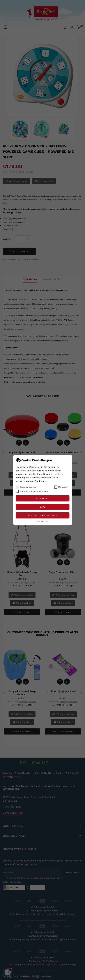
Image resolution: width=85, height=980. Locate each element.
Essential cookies (26, 487)
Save (43, 507)
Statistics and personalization (32, 491)
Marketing (61, 487)
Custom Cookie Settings (43, 515)
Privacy (39, 521)
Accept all (42, 498)
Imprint (46, 521)
